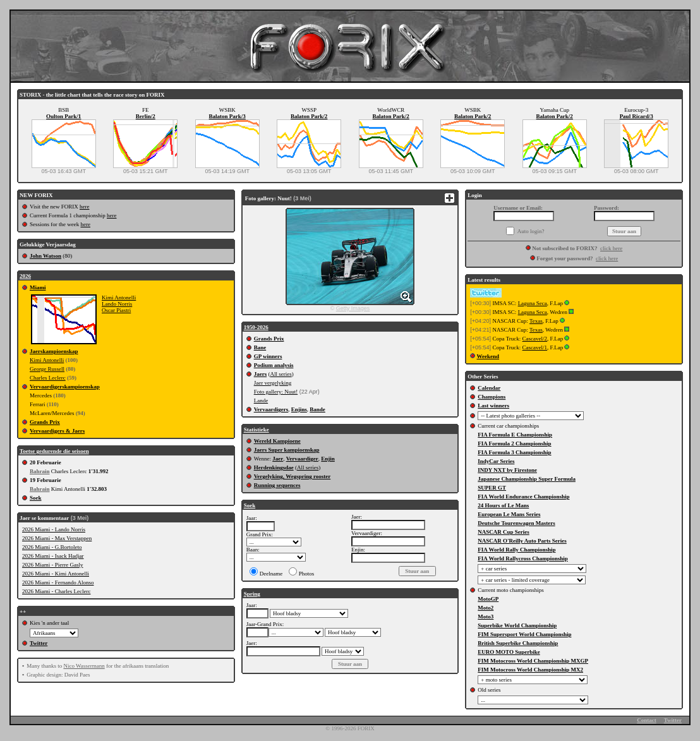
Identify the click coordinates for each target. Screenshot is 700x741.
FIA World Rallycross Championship (522, 558)
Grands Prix (45, 422)
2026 (25, 276)
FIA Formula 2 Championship (514, 443)
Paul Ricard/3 (637, 116)
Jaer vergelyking (273, 383)
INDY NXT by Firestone (507, 470)
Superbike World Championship (517, 625)
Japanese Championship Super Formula (527, 479)
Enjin (328, 459)
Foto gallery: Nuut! (276, 392)
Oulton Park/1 (63, 116)
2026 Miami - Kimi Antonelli (56, 574)
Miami (38, 287)
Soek (36, 498)
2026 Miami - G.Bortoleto (52, 547)
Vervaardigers (271, 409)
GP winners (268, 356)
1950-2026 (256, 327)
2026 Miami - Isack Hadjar (53, 556)
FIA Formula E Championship (515, 435)
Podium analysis (274, 365)
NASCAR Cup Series (504, 532)
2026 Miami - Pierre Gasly (52, 565)
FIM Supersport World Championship (524, 634)
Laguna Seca (533, 303)
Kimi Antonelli (119, 298)
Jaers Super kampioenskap (287, 450)
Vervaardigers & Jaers (57, 431)
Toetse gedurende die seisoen (54, 451)
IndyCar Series (496, 461)
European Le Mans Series (509, 514)
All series (281, 374)
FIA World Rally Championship (516, 550)
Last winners (493, 406)
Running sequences (277, 485)
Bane (260, 347)
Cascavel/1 (535, 347)
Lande (261, 401)
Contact (647, 720)
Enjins (299, 409)
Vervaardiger (302, 459)
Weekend (488, 356)
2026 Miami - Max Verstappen (57, 538)
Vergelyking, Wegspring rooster (293, 476)
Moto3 (486, 617)
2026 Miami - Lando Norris (54, 529)
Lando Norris (117, 304)
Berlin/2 (146, 116)
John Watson (45, 256)
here (85, 207)
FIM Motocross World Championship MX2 (530, 670)
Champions (492, 397)
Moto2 (486, 608)
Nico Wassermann (84, 666)
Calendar (489, 388)
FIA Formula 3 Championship (514, 452)
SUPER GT (492, 488)
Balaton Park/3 (227, 116)
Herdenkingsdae (274, 467)
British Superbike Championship (518, 643)
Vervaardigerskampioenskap (65, 387)
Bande (317, 409)
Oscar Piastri (116, 310)
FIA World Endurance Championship (523, 497)
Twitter (39, 643)
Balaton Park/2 (309, 116)
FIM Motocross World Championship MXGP (533, 661)
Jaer (278, 459)
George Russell (47, 369)
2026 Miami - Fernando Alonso (58, 582)
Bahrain (40, 471)
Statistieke (256, 430)
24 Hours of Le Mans (503, 505)
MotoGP (488, 599)
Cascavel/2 (535, 339)
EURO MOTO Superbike (509, 652)
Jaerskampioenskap (54, 351)
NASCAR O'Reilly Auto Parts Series (522, 541)
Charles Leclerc (48, 378)
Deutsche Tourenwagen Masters (516, 523)
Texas (536, 321)
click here (611, 248)
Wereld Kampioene (277, 441)
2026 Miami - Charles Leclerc (56, 591)
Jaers (261, 374)
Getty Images (353, 308)
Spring (252, 594)
